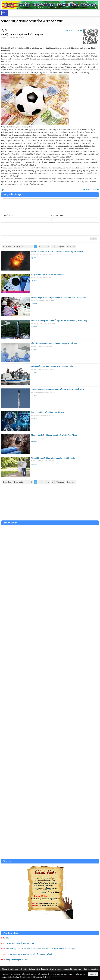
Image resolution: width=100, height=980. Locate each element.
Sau (78, 30)
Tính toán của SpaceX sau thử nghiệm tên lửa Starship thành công (59, 321)
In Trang (3, 190)
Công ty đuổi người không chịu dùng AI (48, 412)
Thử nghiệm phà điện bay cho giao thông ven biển (52, 366)
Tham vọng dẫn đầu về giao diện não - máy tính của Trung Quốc (58, 298)
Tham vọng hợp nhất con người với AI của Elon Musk (54, 435)
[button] (4, 13)
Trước (71, 30)
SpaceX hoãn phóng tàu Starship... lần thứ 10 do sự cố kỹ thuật (58, 389)
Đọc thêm (34, 258)
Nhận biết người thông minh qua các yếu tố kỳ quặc (53, 458)
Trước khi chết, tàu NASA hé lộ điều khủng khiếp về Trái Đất (57, 252)
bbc (8, 938)
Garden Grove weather (50, 519)
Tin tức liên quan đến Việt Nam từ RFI (21, 943)
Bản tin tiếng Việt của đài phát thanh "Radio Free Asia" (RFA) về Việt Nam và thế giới (40, 949)
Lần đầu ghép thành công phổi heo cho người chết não (54, 343)
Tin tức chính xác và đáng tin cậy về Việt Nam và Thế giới (29, 954)
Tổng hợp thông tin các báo (17, 960)
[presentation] (22, 229)
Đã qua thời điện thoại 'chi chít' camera (48, 275)
